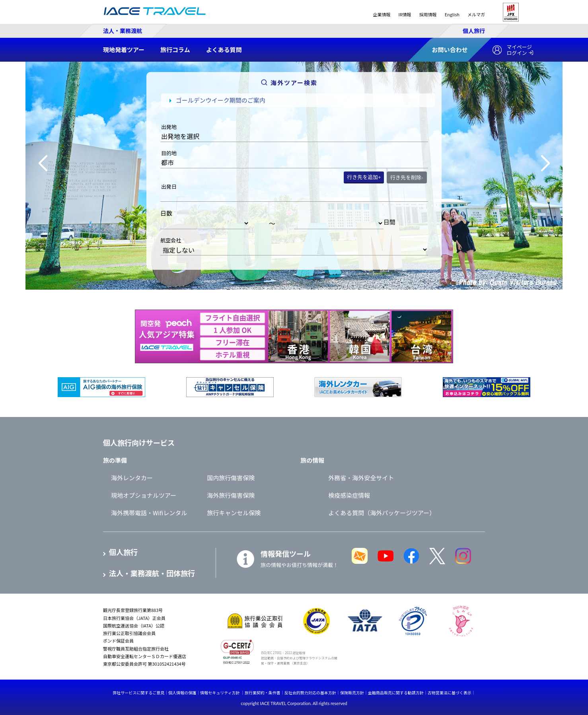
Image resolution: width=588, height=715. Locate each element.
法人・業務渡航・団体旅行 (152, 573)
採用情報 (428, 14)
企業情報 (382, 14)
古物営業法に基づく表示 (450, 693)
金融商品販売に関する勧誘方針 (396, 693)
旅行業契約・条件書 (263, 693)
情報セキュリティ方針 (220, 693)
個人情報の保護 (182, 693)
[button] (43, 164)
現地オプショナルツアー (144, 495)
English (452, 14)
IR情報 (405, 14)
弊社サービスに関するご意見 (138, 693)
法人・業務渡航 (123, 31)
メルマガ (476, 14)
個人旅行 (474, 31)
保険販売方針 (352, 693)
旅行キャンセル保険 (234, 513)
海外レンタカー (132, 478)
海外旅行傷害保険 (231, 495)
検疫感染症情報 (349, 495)
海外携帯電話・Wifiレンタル (149, 513)
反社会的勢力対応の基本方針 (310, 693)
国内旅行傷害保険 (231, 478)
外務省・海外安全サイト (361, 478)
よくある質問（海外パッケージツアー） (382, 513)
